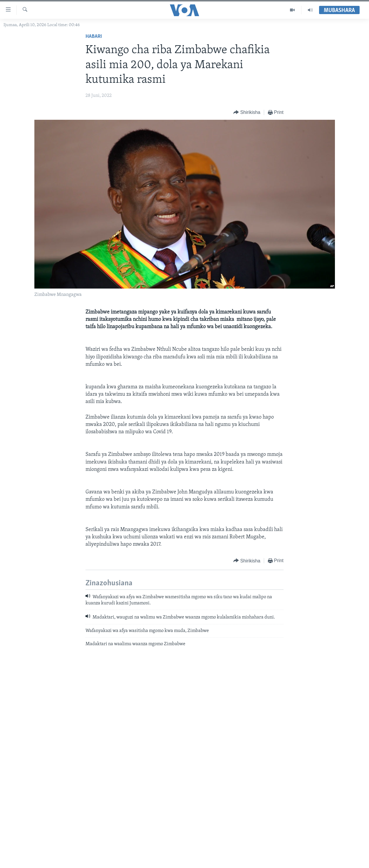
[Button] (247, 113)
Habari (94, 37)
